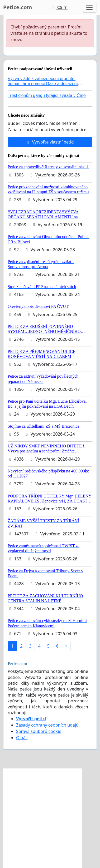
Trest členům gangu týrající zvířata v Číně (47, 95)
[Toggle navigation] (89, 7)
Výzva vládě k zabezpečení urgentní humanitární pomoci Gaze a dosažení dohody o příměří (43, 84)
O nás (22, 738)
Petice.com (18, 7)
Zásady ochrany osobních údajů (47, 725)
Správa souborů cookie (39, 731)
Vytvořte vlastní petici (50, 142)
